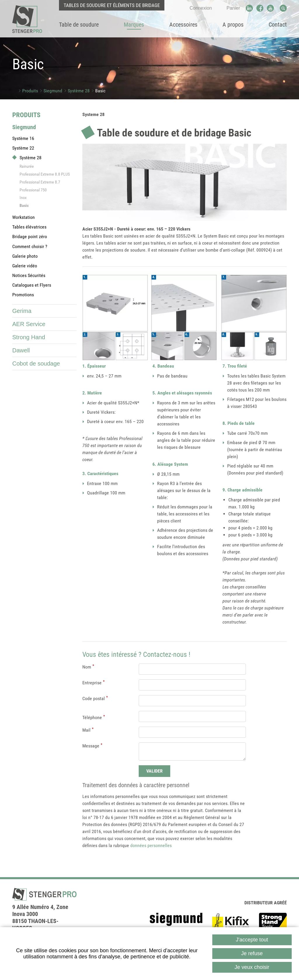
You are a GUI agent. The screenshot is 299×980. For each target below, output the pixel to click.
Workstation (24, 217)
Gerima (22, 311)
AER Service (29, 324)
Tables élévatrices (29, 227)
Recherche (283, 8)
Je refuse (252, 953)
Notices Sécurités (29, 275)
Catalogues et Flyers (32, 285)
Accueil (14, 91)
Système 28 (79, 91)
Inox (23, 198)
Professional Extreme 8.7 (40, 182)
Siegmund (53, 91)
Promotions (23, 295)
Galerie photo (25, 256)
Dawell (21, 350)
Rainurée (27, 166)
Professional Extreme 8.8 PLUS (45, 174)
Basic (100, 91)
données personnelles (151, 845)
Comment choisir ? (30, 246)
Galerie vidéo (25, 266)
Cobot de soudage (36, 363)
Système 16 (23, 138)
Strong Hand (29, 337)
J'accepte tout (252, 940)
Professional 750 (33, 190)
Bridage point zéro (30, 237)
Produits (30, 91)
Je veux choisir (252, 967)
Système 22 (23, 148)
